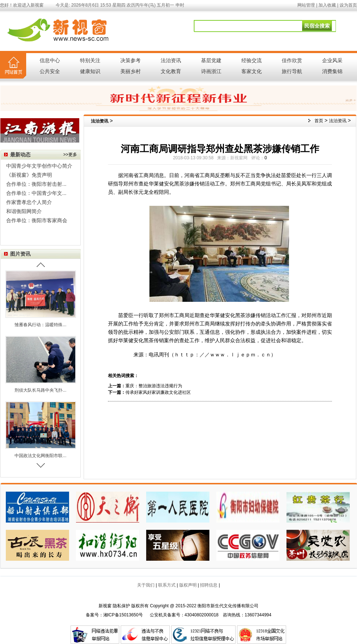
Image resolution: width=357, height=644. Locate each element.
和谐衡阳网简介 (24, 211)
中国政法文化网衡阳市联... (40, 456)
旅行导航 (292, 71)
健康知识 (90, 71)
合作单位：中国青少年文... (36, 193)
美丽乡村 (131, 71)
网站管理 (306, 5)
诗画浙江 (211, 71)
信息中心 (50, 60)
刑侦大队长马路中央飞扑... (40, 390)
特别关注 (90, 60)
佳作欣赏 (292, 60)
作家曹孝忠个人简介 (29, 202)
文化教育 (171, 71)
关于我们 (146, 585)
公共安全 (50, 71)
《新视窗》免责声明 (29, 175)
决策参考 (131, 60)
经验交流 (252, 60)
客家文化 (252, 71)
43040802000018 (202, 615)
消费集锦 (332, 71)
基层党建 (211, 60)
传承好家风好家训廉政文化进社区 (158, 392)
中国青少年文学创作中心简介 (39, 166)
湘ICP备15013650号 (123, 615)
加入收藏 (327, 5)
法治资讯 (171, 60)
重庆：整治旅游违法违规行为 (154, 386)
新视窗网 (239, 158)
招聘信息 (209, 585)
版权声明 (188, 585)
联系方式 (167, 585)
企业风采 (332, 60)
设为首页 (348, 5)
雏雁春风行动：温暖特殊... (40, 325)
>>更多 (70, 155)
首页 (319, 121)
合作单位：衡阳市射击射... (36, 184)
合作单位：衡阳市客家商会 (37, 220)
